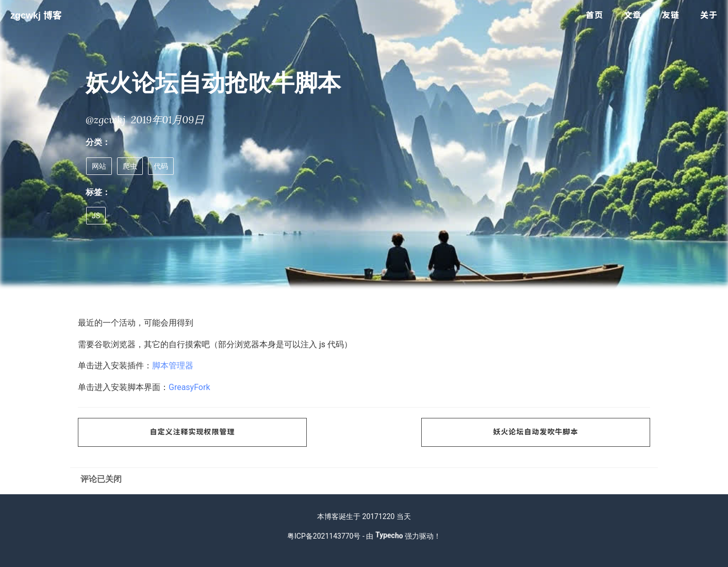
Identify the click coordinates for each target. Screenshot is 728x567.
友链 (671, 15)
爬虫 (130, 166)
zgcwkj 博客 (36, 15)
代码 (161, 166)
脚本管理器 (173, 366)
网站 (99, 166)
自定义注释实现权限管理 (193, 432)
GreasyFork (189, 387)
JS (96, 216)
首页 (594, 15)
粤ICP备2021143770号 (324, 536)
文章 (633, 15)
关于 (709, 15)
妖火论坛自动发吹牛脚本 (536, 432)
